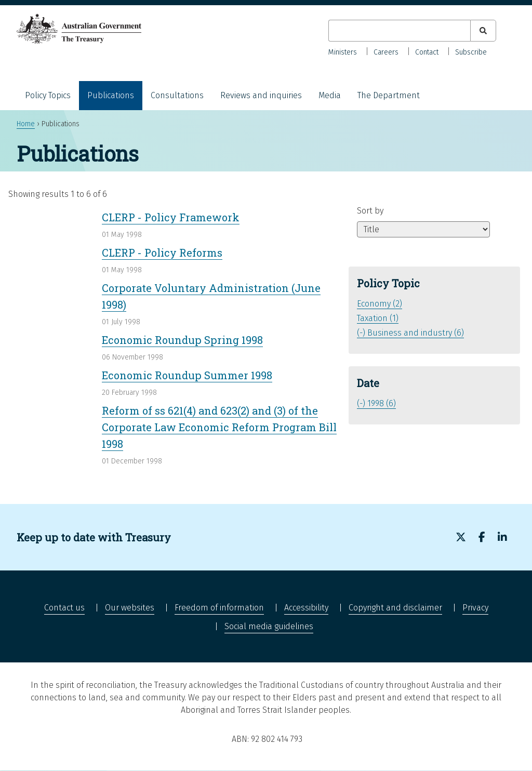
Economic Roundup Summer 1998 (187, 375)
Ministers (343, 52)
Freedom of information (219, 608)
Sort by (370, 211)
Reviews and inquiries (261, 95)
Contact (427, 52)
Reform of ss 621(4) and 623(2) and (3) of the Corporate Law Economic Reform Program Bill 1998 (219, 427)
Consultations (177, 95)
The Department (389, 95)
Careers (386, 52)
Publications (111, 95)
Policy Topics (48, 95)
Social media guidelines (269, 626)
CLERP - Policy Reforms (162, 252)
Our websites (130, 608)
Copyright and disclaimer (395, 608)
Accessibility (306, 608)
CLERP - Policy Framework (171, 217)
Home (26, 124)
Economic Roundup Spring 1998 (182, 340)
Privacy (475, 608)
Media (330, 95)
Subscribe (471, 52)
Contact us (64, 608)
